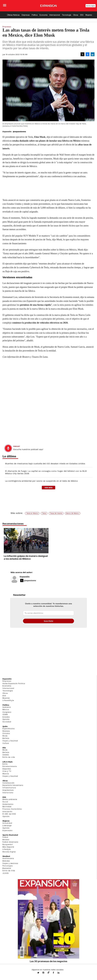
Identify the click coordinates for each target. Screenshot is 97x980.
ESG (82, 15)
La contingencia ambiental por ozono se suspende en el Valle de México (41, 481)
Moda (5, 736)
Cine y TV (7, 771)
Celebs (6, 755)
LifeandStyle (8, 700)
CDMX (5, 715)
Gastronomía (8, 858)
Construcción (9, 783)
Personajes (8, 866)
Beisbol (6, 840)
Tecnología (67, 15)
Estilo (5, 764)
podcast (17, 446)
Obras (76, 15)
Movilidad (7, 807)
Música (6, 774)
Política (35, 15)
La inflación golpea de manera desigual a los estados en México (48, 557)
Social (5, 802)
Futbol (5, 837)
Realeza (6, 731)
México (6, 710)
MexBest (6, 856)
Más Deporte (8, 847)
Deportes (7, 769)
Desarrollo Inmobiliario (13, 785)
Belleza (6, 738)
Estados (6, 717)
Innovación (7, 812)
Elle (4, 748)
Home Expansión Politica (14, 683)
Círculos (6, 733)
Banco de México (73, 513)
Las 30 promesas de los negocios (48, 961)
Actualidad (7, 823)
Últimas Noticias (13, 15)
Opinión (6, 719)
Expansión (25, 577)
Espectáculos (9, 729)
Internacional (55, 15)
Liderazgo (7, 825)
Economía (44, 15)
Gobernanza (8, 804)
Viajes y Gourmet (10, 741)
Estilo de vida (9, 757)
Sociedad (7, 722)
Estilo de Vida (9, 871)
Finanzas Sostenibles (12, 809)
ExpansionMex (55, 973)
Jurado (6, 873)
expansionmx (40, 973)
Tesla (44, 513)
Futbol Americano (10, 842)
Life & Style (8, 762)
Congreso (7, 712)
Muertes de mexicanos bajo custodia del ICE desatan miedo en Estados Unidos (45, 464)
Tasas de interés (56, 513)
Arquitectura (8, 790)
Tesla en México (32, 513)
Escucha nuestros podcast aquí (28, 449)
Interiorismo (8, 793)
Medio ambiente (10, 799)
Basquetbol (8, 845)
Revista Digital (91, 6)
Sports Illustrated (10, 835)
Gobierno (7, 707)
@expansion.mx (48, 973)
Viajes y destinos (10, 863)
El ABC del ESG (9, 814)
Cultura (6, 743)
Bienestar (7, 868)
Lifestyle (7, 849)
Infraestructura (9, 788)
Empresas (26, 15)
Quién (5, 726)
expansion (60, 973)
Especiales (8, 830)
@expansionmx (19, 132)
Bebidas (6, 861)
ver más (48, 488)
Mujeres (89, 15)
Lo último (9, 456)
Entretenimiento (10, 766)
